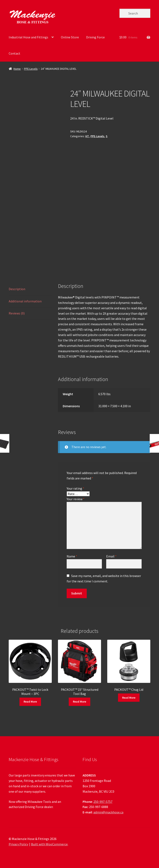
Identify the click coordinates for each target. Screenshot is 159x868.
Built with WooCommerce (49, 844)
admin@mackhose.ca (108, 812)
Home (17, 69)
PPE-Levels (31, 69)
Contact (14, 53)
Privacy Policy (18, 844)
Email (111, 556)
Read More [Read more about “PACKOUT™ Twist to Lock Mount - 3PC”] (30, 702)
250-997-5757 (103, 802)
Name (72, 556)
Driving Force (95, 37)
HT (87, 136)
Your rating (75, 488)
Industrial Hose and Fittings (28, 37)
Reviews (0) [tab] (17, 313)
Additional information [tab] (25, 301)
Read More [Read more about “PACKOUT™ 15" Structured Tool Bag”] (79, 702)
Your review (76, 499)
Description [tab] (17, 289)
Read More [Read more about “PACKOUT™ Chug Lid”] (129, 698)
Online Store (70, 37)
